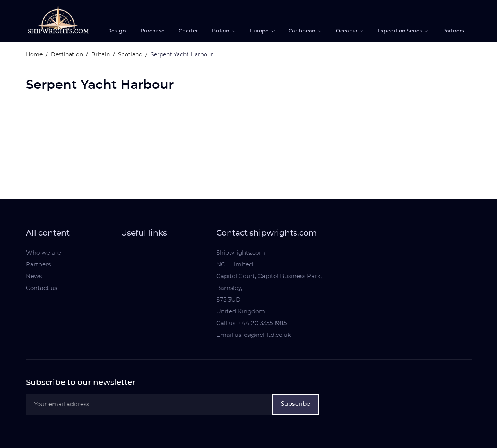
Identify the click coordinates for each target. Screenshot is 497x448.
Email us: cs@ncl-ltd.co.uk (254, 335)
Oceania (347, 31)
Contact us (41, 288)
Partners (453, 31)
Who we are (43, 253)
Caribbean (303, 31)
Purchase (153, 31)
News (34, 276)
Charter (188, 31)
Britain (221, 31)
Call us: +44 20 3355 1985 (251, 323)
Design (117, 31)
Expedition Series (400, 31)
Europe (260, 31)
